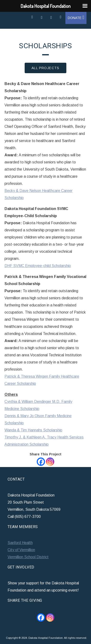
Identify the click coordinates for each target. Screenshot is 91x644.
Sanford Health (20, 543)
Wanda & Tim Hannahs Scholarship (33, 430)
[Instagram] (50, 462)
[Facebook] (41, 462)
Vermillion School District (28, 557)
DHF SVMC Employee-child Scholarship (38, 266)
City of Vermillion (21, 550)
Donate (76, 18)
